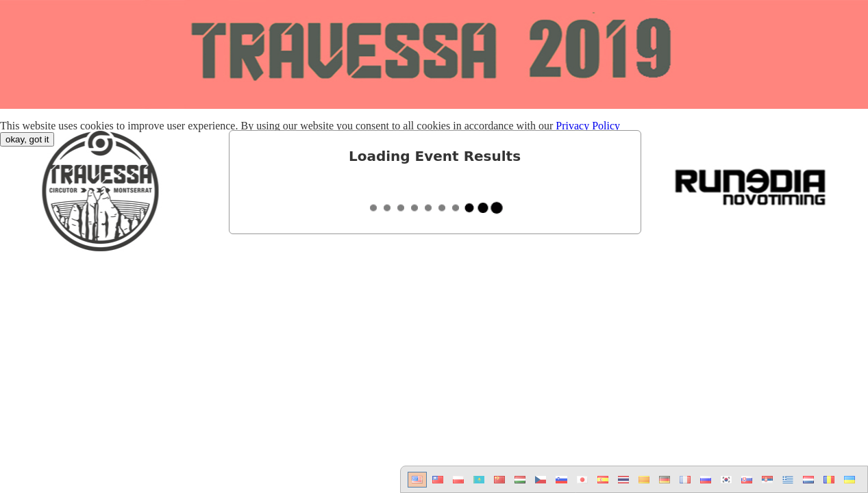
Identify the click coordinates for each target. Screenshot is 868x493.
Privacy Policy (588, 126)
